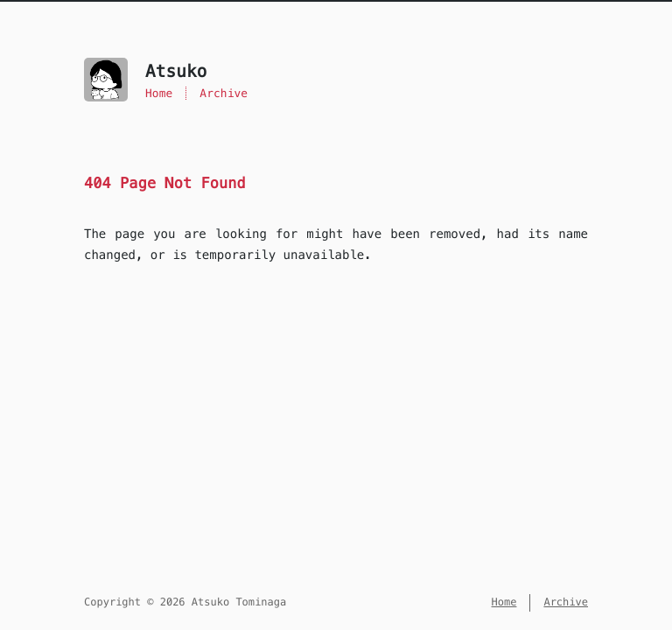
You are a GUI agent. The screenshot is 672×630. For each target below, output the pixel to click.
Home (159, 93)
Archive (224, 93)
